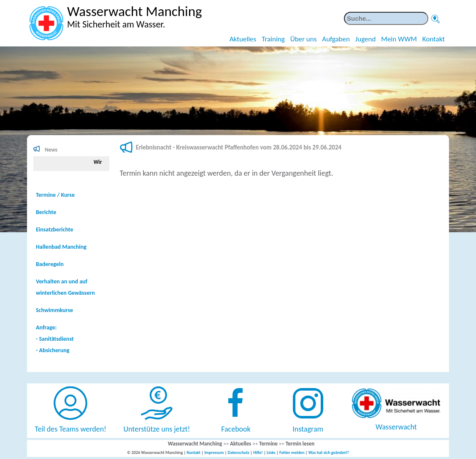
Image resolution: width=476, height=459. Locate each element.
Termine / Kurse (55, 195)
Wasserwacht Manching (195, 444)
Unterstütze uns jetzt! (157, 429)
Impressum (214, 452)
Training (273, 39)
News (51, 150)
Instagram (308, 429)
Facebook (236, 429)
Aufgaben (336, 39)
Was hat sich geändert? (329, 452)
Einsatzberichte (55, 229)
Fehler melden (292, 452)
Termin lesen (300, 444)
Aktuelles (243, 39)
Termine (268, 444)
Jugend (366, 39)
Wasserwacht (396, 427)
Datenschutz (239, 452)
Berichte (46, 212)
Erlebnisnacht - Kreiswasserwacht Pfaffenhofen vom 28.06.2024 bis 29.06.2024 (239, 147)
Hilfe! (258, 452)
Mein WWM (399, 39)
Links (271, 452)
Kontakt (434, 39)
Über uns (304, 39)
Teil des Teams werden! (70, 429)
